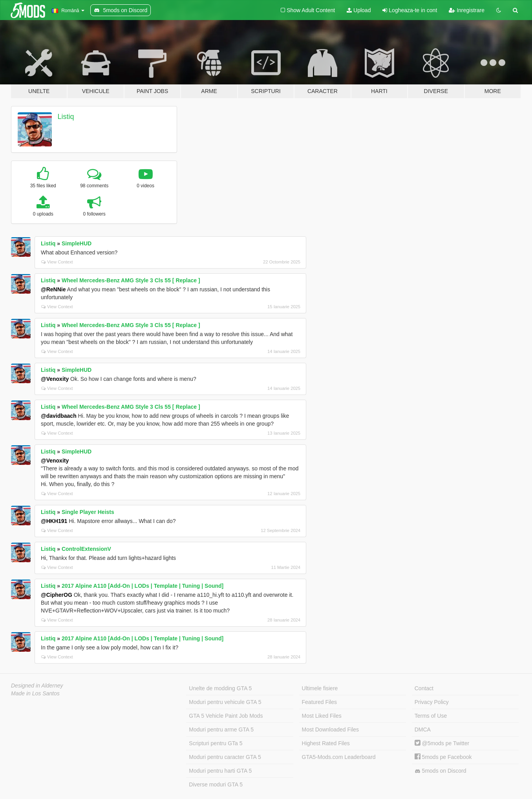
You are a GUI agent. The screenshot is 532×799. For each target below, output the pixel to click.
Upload (359, 10)
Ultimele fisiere (320, 688)
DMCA (423, 730)
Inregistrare (467, 10)
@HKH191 (54, 521)
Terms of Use (431, 716)
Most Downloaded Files (331, 730)
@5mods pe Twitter (442, 743)
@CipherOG (57, 595)
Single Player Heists (88, 512)
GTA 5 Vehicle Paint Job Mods (226, 716)
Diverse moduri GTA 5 (216, 784)
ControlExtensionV (86, 549)
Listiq (66, 117)
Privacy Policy (432, 702)
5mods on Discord (441, 771)
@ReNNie (53, 289)
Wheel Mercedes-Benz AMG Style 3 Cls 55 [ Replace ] (131, 280)
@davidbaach (59, 416)
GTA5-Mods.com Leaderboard (339, 757)
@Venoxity (55, 379)
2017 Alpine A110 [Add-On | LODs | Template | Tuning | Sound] (143, 586)
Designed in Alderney (37, 686)
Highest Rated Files (326, 743)
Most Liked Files (322, 716)
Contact (424, 688)
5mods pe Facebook (443, 757)
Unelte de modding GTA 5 (220, 688)
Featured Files (319, 702)
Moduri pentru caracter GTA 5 (225, 757)
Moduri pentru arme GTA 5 (221, 730)
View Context (57, 262)
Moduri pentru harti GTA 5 (220, 771)
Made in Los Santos (35, 693)
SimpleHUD (77, 243)
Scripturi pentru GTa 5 (216, 743)
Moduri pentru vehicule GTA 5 (225, 702)
